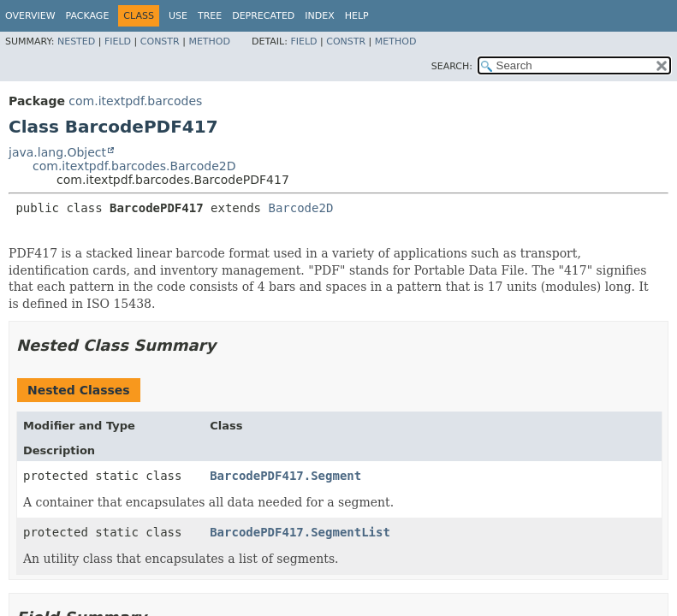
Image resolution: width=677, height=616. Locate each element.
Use (178, 16)
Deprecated (263, 16)
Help (357, 16)
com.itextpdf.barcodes (135, 101)
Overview (30, 16)
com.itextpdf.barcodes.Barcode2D (134, 166)
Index (319, 16)
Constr (160, 41)
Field (118, 41)
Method (209, 41)
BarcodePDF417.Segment (285, 476)
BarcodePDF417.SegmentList (300, 532)
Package (88, 16)
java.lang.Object (57, 152)
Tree (210, 16)
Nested (76, 41)
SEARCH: (452, 66)
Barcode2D (300, 208)
